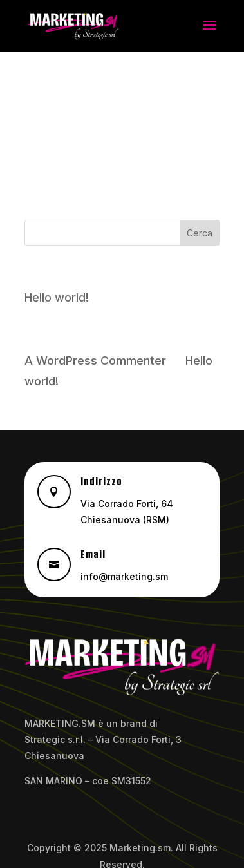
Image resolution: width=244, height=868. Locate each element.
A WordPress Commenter (95, 361)
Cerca (200, 233)
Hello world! (57, 297)
